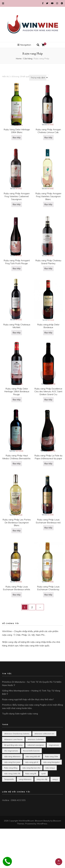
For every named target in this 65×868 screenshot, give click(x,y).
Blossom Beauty (42, 821)
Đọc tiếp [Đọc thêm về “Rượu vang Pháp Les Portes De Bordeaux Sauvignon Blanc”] (17, 531)
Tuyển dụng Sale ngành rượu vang (20, 714)
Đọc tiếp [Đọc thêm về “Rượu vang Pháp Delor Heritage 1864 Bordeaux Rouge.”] (17, 400)
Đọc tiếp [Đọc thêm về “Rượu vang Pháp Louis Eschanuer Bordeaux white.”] (17, 595)
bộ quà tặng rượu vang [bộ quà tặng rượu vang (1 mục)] (13, 745)
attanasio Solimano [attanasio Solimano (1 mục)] (36, 739)
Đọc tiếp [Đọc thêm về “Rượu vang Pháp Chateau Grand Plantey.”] (48, 268)
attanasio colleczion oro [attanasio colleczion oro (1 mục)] (44, 734)
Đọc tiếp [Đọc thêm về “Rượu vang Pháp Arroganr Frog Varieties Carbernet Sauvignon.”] (17, 204)
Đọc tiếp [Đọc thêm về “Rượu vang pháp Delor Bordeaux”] (48, 333)
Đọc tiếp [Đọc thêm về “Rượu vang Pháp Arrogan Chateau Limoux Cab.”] (48, 138)
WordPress (42, 824)
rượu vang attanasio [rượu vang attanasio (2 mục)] (12, 756)
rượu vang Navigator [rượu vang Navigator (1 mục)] (51, 762)
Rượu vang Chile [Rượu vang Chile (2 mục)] (52, 756)
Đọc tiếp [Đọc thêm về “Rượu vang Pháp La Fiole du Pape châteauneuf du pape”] (48, 464)
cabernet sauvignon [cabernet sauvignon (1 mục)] (36, 745)
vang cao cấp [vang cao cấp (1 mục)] (42, 779)
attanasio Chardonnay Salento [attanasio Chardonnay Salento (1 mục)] (17, 734)
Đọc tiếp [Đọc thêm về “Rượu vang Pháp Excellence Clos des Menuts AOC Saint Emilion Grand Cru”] (48, 400)
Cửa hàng (28, 59)
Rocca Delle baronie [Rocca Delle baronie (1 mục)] (31, 751)
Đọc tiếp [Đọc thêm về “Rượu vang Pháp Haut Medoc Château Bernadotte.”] (17, 464)
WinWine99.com (26, 821)
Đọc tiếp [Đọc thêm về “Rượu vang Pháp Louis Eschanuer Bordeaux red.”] (48, 528)
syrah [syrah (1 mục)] (43, 774)
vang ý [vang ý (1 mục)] (55, 779)
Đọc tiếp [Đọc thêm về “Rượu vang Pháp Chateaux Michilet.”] (17, 333)
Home (19, 59)
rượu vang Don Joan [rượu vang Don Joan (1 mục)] (12, 762)
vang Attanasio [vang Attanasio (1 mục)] (25, 779)
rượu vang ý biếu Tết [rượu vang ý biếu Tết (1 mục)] (12, 774)
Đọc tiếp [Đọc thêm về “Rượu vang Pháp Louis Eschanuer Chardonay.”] (48, 595)
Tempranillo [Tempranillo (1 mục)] (9, 779)
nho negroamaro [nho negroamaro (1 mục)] (11, 751)
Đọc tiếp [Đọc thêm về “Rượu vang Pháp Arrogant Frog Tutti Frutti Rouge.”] (17, 268)
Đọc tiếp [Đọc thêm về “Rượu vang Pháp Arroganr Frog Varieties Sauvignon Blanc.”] (48, 204)
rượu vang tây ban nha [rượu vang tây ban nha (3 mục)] (31, 768)
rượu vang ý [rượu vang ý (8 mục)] (50, 768)
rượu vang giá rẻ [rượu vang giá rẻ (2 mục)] (32, 762)
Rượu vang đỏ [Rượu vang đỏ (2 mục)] (31, 774)
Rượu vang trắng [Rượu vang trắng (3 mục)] (11, 768)
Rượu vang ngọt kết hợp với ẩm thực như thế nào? (28, 699)
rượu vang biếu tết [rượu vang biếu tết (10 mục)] (33, 756)
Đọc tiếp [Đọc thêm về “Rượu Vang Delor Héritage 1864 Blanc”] (17, 138)
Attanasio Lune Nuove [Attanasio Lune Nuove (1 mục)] (13, 739)
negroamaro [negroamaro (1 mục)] (54, 745)
